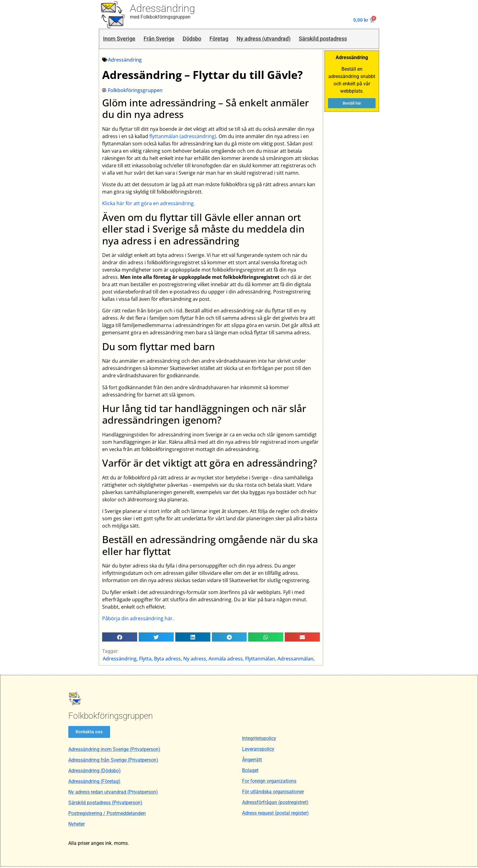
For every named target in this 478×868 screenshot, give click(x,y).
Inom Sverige (120, 39)
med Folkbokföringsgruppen (160, 17)
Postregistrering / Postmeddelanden (107, 815)
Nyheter (77, 825)
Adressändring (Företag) (94, 783)
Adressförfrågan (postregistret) (275, 804)
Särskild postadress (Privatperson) (105, 804)
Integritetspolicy (259, 740)
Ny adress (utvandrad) (274, 39)
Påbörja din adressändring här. (138, 619)
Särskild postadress (338, 39)
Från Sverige (162, 39)
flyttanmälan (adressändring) (183, 137)
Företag (226, 39)
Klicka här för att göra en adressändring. (149, 205)
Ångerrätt (252, 761)
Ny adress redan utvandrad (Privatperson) (113, 793)
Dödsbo (197, 39)
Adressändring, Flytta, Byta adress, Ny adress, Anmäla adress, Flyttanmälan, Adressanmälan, (209, 660)
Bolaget (250, 772)
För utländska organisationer (273, 793)
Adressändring (162, 8)
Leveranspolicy (258, 750)
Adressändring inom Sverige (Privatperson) (114, 751)
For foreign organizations (269, 782)
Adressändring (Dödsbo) (95, 772)
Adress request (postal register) (275, 814)
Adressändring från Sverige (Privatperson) (113, 761)
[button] (120, 638)
